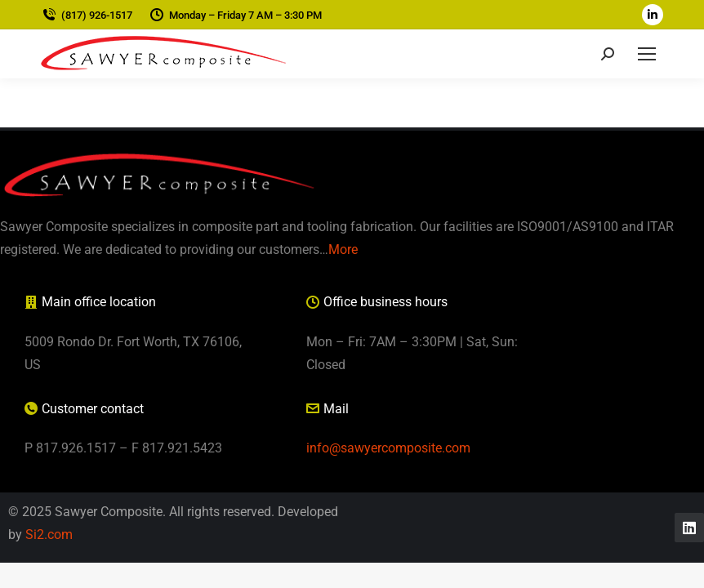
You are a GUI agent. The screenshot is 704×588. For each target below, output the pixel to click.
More (343, 249)
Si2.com (49, 535)
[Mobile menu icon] (647, 54)
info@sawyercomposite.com (388, 448)
